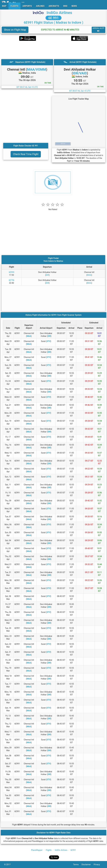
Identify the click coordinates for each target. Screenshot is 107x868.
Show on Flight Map (15, 30)
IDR (47, 275)
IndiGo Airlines (59, 13)
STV (49, 341)
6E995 (11, 272)
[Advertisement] (53, 50)
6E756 (11, 280)
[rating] (53, 208)
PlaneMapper (37, 850)
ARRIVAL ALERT (99, 30)
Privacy (98, 865)
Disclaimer (88, 865)
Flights (49, 850)
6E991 (73, 850)
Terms (77, 865)
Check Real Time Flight (26, 154)
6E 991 (53, 18)
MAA (89, 275)
